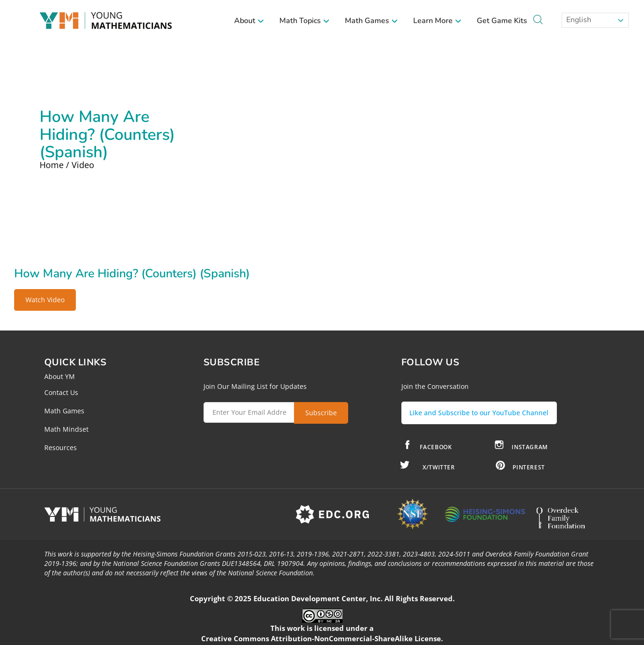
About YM (60, 376)
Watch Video (45, 300)
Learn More (437, 21)
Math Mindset (66, 429)
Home (52, 165)
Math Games (371, 21)
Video (83, 165)
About (249, 21)
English (578, 20)
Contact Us (61, 392)
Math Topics (305, 21)
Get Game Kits (502, 21)
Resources (61, 447)
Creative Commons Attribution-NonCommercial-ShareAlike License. (322, 635)
